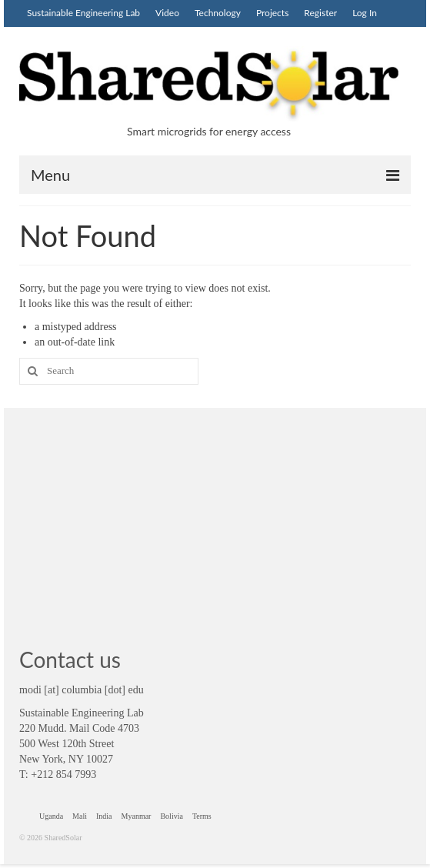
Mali (80, 816)
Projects (272, 13)
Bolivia (171, 816)
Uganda (51, 816)
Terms (202, 816)
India (104, 816)
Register (320, 13)
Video (167, 13)
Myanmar (137, 816)
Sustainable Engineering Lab (83, 13)
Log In (365, 13)
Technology (218, 13)
